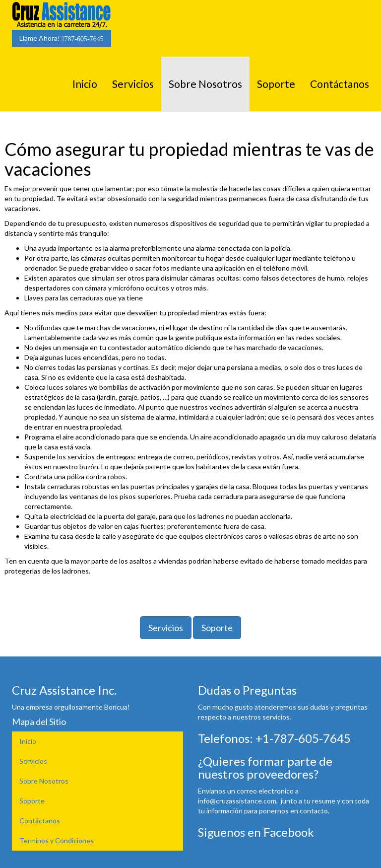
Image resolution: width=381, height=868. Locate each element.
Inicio (85, 84)
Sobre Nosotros (205, 84)
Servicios (133, 84)
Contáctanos (340, 84)
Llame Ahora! (61, 38)
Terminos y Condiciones (57, 840)
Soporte (276, 84)
